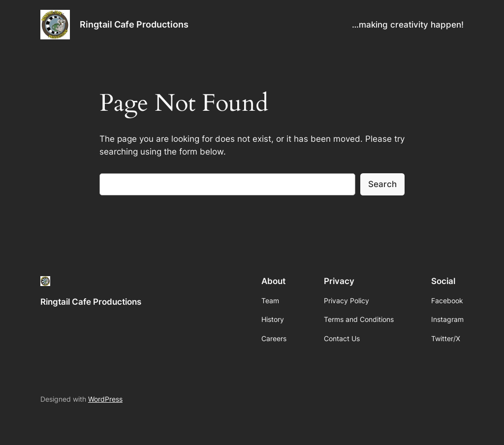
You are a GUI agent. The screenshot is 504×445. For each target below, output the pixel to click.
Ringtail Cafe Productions (134, 24)
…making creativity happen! (408, 25)
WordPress (105, 399)
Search (382, 184)
